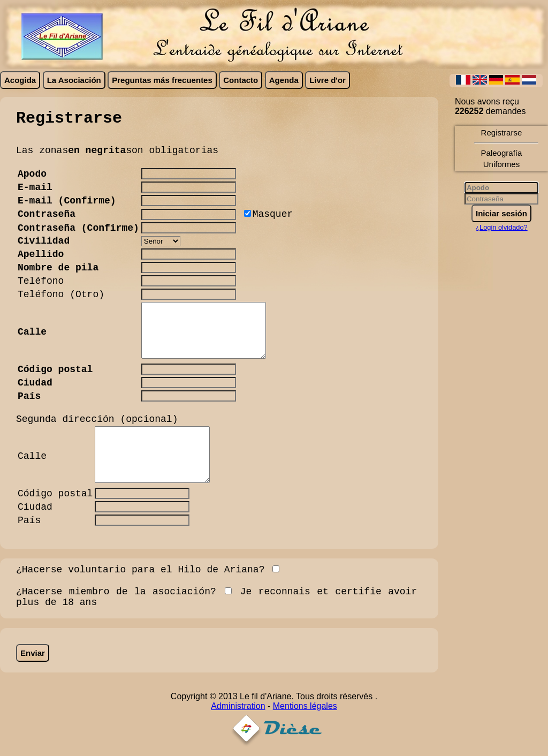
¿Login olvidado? (501, 227)
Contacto (241, 80)
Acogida (20, 80)
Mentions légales (305, 706)
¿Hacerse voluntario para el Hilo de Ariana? (140, 570)
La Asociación (74, 80)
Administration (238, 706)
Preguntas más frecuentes (162, 80)
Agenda (284, 80)
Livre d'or (328, 80)
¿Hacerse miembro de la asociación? (116, 592)
